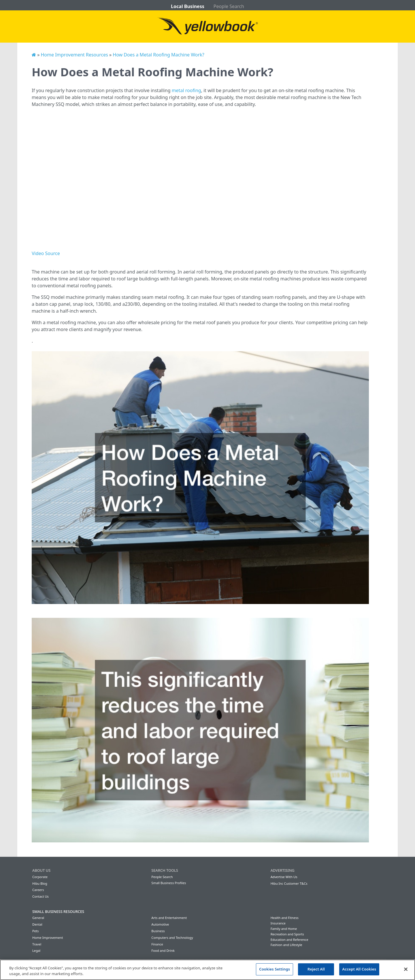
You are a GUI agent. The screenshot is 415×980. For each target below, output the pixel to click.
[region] (207, 970)
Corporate (40, 877)
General (38, 918)
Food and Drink (163, 950)
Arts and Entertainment (169, 918)
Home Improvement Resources (74, 55)
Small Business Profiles (169, 883)
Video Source (46, 253)
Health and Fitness (285, 918)
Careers (38, 890)
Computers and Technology (172, 938)
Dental (37, 924)
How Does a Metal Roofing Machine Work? (158, 55)
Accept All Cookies (359, 969)
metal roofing (186, 90)
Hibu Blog (40, 883)
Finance (157, 944)
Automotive (160, 924)
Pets (35, 931)
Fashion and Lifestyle (286, 945)
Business (158, 931)
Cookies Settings (275, 969)
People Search (229, 6)
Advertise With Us (284, 877)
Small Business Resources (58, 911)
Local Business (188, 6)
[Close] (406, 969)
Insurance (278, 923)
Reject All (316, 969)
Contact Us (40, 896)
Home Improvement (48, 938)
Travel (37, 944)
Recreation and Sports (287, 934)
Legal (36, 950)
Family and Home (284, 929)
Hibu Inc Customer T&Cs (289, 883)
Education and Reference (289, 940)
